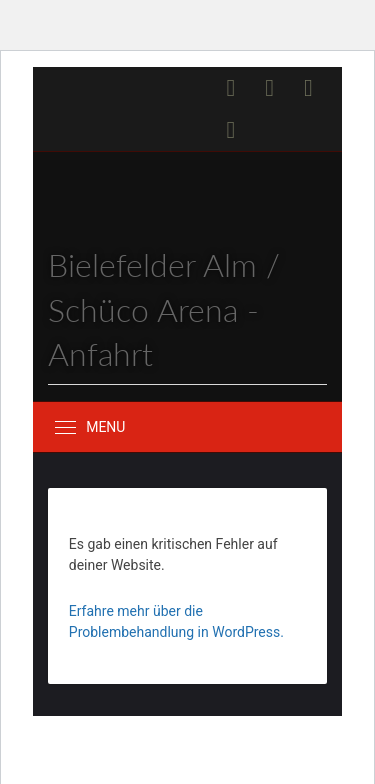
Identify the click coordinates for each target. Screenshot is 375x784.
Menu (105, 427)
